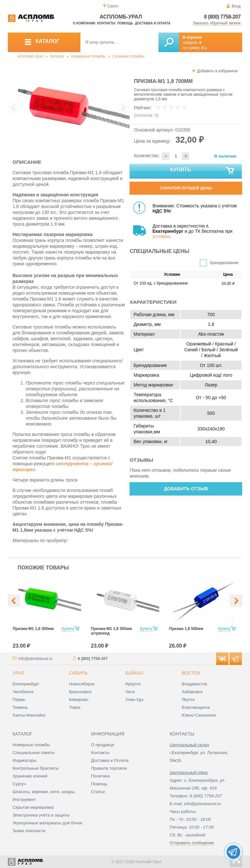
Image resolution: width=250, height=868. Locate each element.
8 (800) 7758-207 (222, 17)
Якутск (188, 700)
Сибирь (78, 673)
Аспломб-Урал (30, 56)
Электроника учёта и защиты (41, 815)
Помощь (125, 23)
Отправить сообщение (192, 843)
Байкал (134, 673)
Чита (130, 692)
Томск (75, 707)
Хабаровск (192, 692)
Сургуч (19, 784)
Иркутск (133, 684)
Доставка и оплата (153, 23)
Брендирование (224, 263)
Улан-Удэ (134, 700)
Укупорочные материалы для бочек (47, 823)
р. (205, 48)
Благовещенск (196, 707)
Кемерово (79, 700)
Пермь (19, 700)
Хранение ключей (30, 776)
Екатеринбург (26, 684)
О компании (84, 23)
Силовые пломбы (128, 56)
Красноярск (80, 692)
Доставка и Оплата (110, 760)
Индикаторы (24, 760)
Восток (191, 673)
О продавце (103, 745)
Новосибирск (82, 684)
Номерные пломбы (89, 56)
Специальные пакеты (34, 753)
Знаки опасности (29, 831)
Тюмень (20, 707)
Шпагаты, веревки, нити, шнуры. (44, 792)
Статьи (98, 792)
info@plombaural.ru (35, 659)
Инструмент (24, 799)
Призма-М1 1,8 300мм (33, 629)
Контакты (106, 23)
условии (161, 236)
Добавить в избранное (217, 71)
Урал (18, 673)
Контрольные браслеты (35, 768)
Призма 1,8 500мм (186, 629)
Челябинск (23, 692)
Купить (203, 171)
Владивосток (194, 684)
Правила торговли (109, 768)
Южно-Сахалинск (199, 715)
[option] (69, 108)
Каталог (57, 56)
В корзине (192, 37)
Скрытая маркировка (33, 807)
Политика (101, 776)
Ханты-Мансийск (29, 715)
